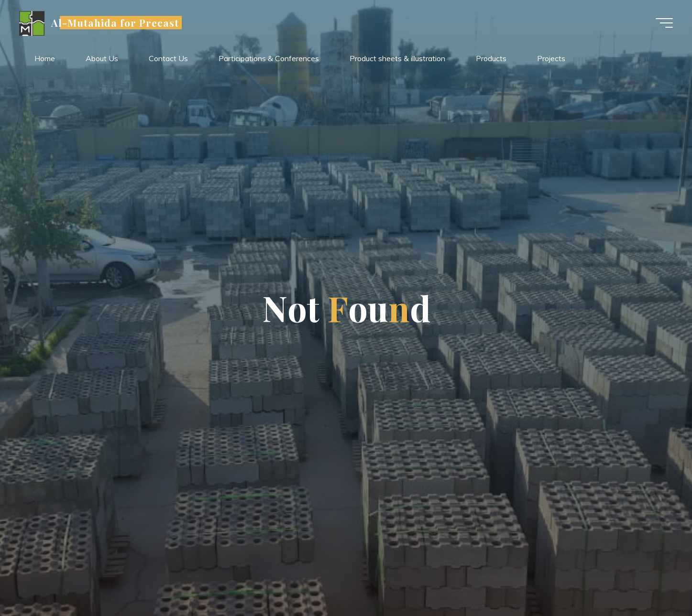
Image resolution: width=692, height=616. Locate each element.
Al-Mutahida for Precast (115, 22)
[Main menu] (664, 23)
